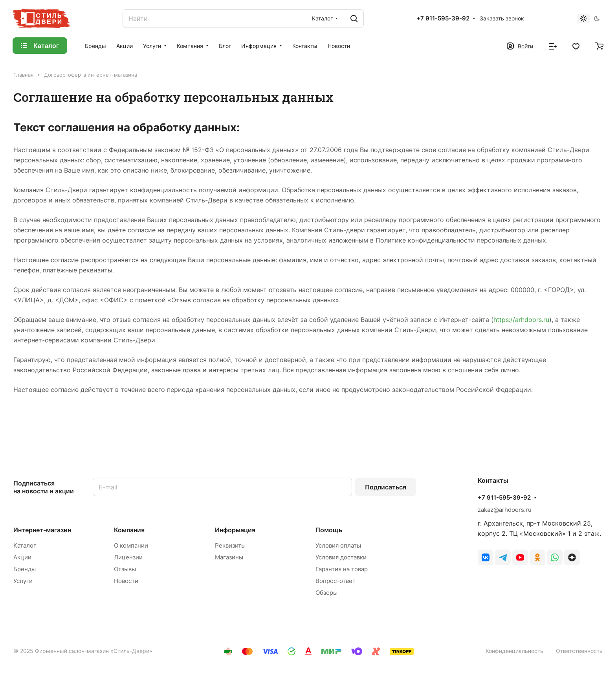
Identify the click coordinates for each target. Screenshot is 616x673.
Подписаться (386, 487)
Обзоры (326, 593)
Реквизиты (230, 545)
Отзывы (125, 569)
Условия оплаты (338, 545)
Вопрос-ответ (335, 581)
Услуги (23, 581)
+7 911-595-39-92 (443, 18)
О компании (131, 545)
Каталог (25, 545)
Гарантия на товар (342, 569)
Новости (126, 581)
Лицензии (128, 557)
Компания (129, 530)
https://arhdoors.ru (521, 320)
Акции (22, 557)
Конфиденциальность (514, 651)
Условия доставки (341, 557)
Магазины (229, 557)
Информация (235, 530)
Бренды (25, 569)
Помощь (329, 530)
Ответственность (579, 651)
